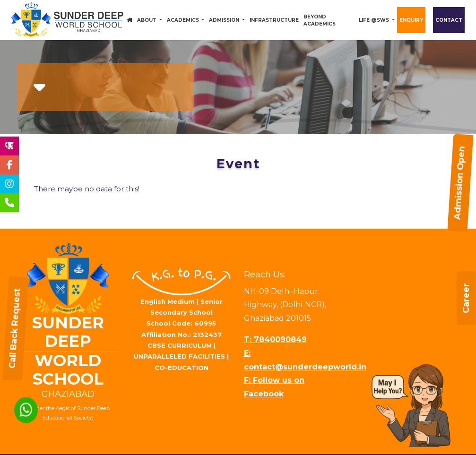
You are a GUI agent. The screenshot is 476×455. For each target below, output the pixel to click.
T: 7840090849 (275, 339)
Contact (449, 20)
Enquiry (411, 20)
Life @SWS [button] (375, 20)
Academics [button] (184, 20)
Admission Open (466, 182)
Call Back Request (9, 328)
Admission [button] (225, 20)
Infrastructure (274, 20)
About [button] (147, 20)
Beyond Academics (320, 20)
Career (466, 319)
